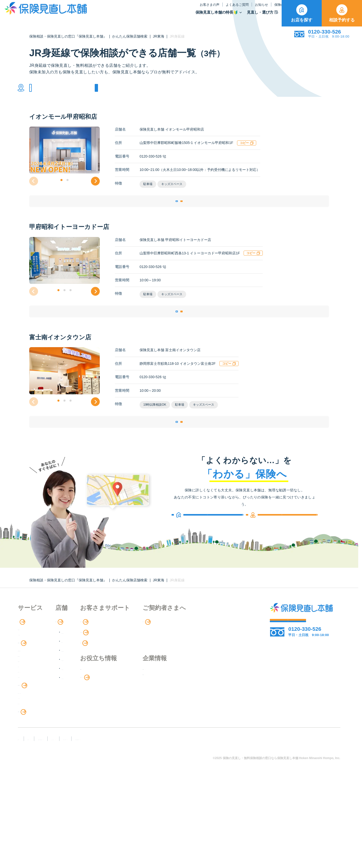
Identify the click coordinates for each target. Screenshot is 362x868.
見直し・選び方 (203, 17)
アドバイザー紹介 (34, 684)
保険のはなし (227, 9)
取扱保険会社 (265, 17)
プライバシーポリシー (174, 836)
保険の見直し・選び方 (41, 767)
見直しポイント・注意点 (40, 777)
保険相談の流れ (32, 674)
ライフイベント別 (34, 788)
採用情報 (207, 724)
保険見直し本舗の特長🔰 (157, 17)
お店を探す (302, 13)
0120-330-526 (153, 164)
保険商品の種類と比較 (38, 705)
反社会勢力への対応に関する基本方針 (108, 836)
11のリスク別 (30, 798)
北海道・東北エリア (102, 674)
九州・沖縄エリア (100, 719)
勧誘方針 (54, 836)
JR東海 (159, 36)
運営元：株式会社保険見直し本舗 (297, 836)
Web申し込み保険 (34, 715)
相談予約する (342, 13)
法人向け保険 (30, 756)
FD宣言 (27, 836)
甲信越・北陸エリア (102, 692)
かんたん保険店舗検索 (130, 36)
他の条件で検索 (122, 91)
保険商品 (235, 17)
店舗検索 (89, 663)
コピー (247, 150)
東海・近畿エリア (100, 701)
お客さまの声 (150, 9)
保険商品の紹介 (35, 695)
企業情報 (207, 713)
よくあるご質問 (178, 9)
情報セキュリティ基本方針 (231, 836)
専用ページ (210, 663)
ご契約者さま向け (261, 9)
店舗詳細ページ (148, 214)
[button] (61, 187)
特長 (25, 663)
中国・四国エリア (100, 710)
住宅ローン (28, 736)
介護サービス (33, 746)
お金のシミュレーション (158, 724)
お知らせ (202, 9)
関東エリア (94, 683)
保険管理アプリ (32, 725)
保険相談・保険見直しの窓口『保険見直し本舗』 (68, 36)
